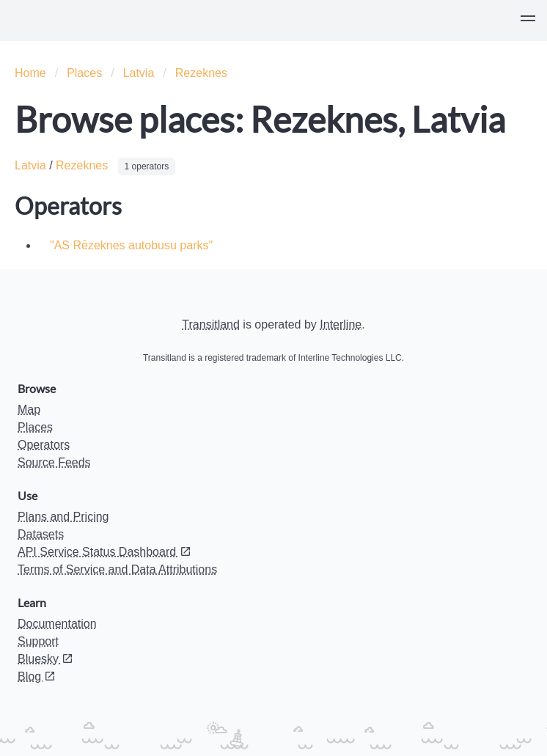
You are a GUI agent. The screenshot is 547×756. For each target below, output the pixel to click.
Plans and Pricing (63, 517)
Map (29, 410)
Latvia (139, 73)
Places (84, 73)
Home (30, 73)
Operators (44, 445)
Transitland (211, 324)
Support (38, 641)
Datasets (41, 534)
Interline (341, 324)
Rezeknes (201, 73)
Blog (37, 676)
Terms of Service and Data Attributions (117, 569)
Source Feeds (54, 462)
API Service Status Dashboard (104, 552)
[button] (528, 21)
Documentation (57, 624)
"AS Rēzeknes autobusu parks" (131, 245)
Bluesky (45, 659)
